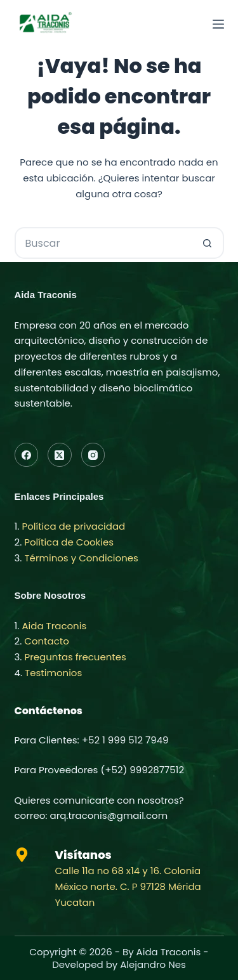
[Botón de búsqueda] (208, 243)
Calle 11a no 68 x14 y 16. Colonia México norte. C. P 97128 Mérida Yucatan (128, 886)
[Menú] (218, 24)
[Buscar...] (103, 243)
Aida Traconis (54, 626)
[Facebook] (27, 455)
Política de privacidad (73, 526)
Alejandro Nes (153, 964)
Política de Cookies (69, 542)
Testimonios (53, 673)
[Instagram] (93, 455)
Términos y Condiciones (82, 558)
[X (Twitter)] (60, 455)
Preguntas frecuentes (76, 657)
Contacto (47, 641)
